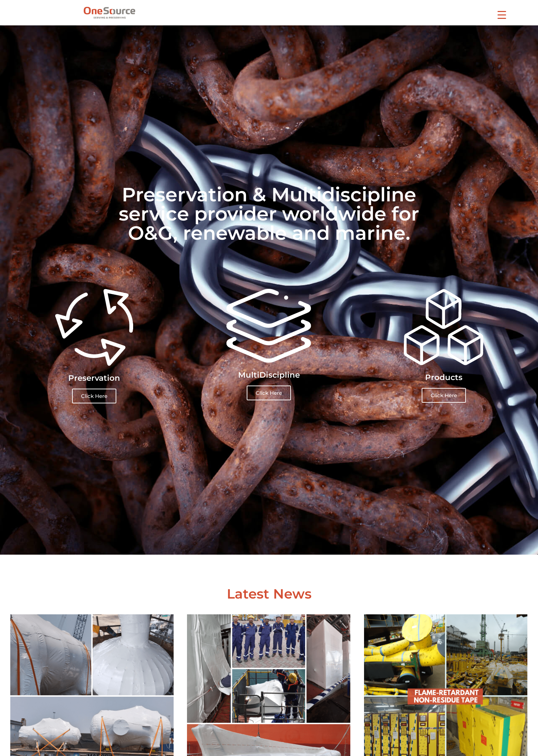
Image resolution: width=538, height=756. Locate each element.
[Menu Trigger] (502, 15)
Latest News (269, 594)
